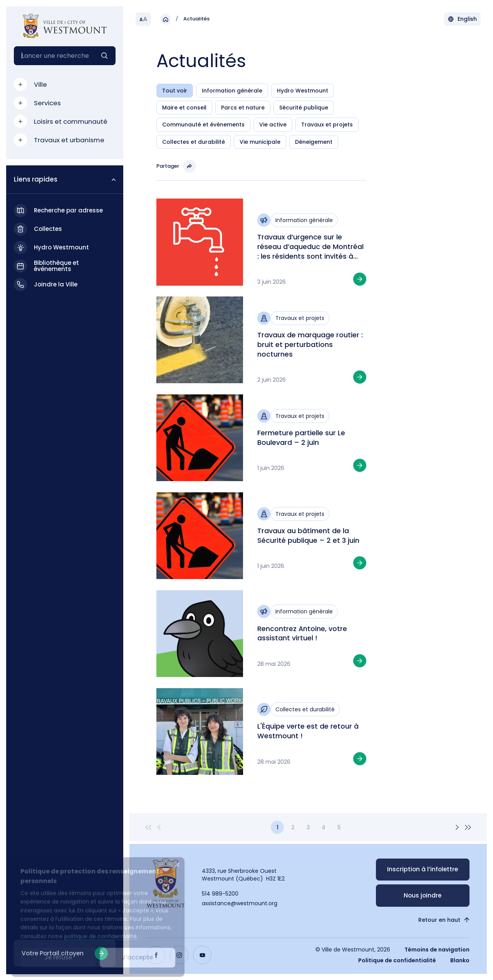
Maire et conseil (184, 108)
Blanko (460, 960)
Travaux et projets (327, 125)
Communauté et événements (203, 125)
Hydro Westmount (303, 91)
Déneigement (314, 142)
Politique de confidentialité (397, 960)
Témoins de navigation (437, 950)
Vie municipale (260, 142)
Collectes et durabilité (194, 142)
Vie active (273, 125)
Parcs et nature (243, 108)
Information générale (232, 91)
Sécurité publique (304, 108)
